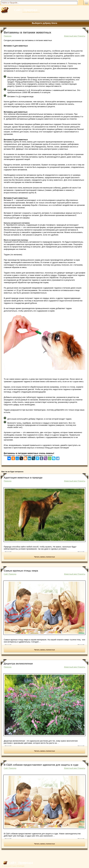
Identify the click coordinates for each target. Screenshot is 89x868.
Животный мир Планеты (75, 36)
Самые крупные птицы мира (21, 571)
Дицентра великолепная (18, 664)
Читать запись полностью (44, 557)
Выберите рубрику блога (44, 23)
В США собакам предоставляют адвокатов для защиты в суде (41, 765)
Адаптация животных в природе (23, 478)
